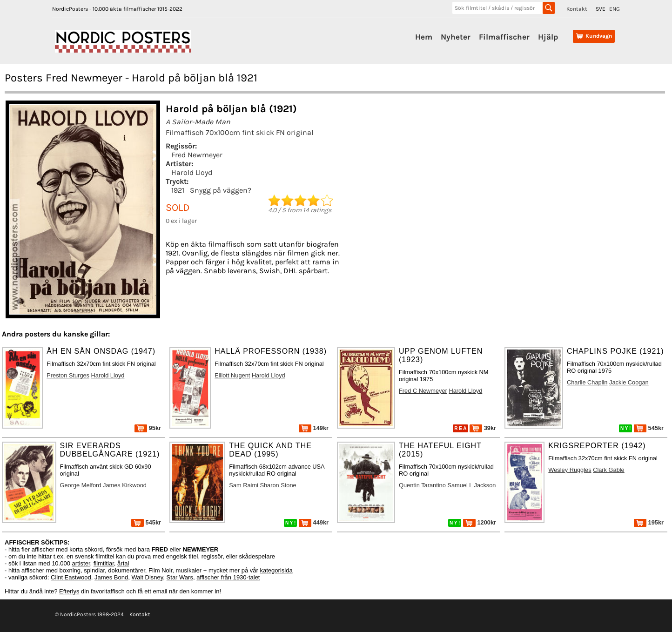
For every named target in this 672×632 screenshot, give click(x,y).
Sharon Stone (278, 485)
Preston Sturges (68, 375)
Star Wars (180, 577)
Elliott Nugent (232, 375)
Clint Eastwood (71, 577)
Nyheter (456, 37)
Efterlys (69, 591)
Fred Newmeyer (197, 155)
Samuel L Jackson (471, 485)
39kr (483, 428)
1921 (178, 190)
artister (81, 563)
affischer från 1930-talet (228, 577)
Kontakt (577, 9)
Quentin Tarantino (422, 485)
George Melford (81, 485)
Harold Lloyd (192, 172)
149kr (314, 428)
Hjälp (548, 37)
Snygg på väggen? (221, 190)
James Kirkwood (125, 485)
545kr (649, 428)
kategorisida (276, 570)
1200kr (480, 522)
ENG (615, 9)
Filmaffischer (504, 37)
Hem (424, 37)
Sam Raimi (244, 485)
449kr (314, 522)
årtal (123, 563)
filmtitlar (104, 563)
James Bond (111, 577)
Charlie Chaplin (587, 382)
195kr (649, 522)
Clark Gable (609, 470)
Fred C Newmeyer (423, 391)
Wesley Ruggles (570, 470)
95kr (148, 428)
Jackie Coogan (629, 382)
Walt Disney (147, 577)
